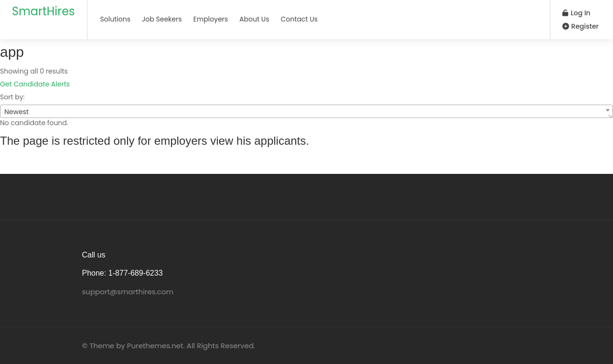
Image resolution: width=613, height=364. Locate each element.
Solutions (115, 19)
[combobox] (306, 111)
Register (581, 26)
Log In (576, 13)
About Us (254, 19)
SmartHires (43, 11)
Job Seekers (162, 19)
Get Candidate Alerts (35, 84)
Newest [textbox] (16, 112)
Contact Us (299, 19)
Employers (211, 19)
